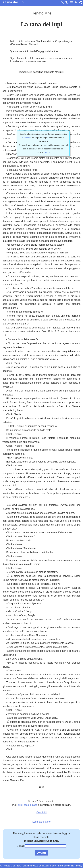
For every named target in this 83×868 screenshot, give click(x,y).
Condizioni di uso (47, 866)
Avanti (41, 853)
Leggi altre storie (41, 822)
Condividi (42, 812)
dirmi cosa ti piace (27, 805)
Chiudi (47, 152)
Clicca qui (27, 138)
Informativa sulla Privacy (70, 866)
